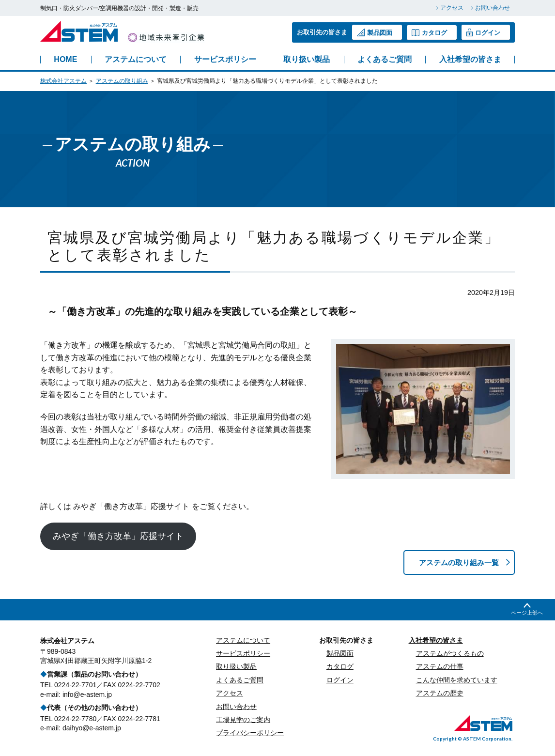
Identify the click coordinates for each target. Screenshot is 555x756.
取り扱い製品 (307, 60)
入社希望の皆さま (470, 60)
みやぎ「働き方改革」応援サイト (118, 536)
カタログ (429, 32)
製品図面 (375, 32)
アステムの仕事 (440, 667)
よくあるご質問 (385, 60)
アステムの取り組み (122, 81)
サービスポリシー (225, 60)
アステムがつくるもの (450, 654)
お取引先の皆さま (346, 641)
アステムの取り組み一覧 (456, 563)
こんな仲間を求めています (457, 680)
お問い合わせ (493, 8)
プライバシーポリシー (250, 734)
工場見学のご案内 (243, 720)
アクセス (452, 8)
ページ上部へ (527, 613)
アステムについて (136, 60)
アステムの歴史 (440, 694)
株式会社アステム (63, 81)
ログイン (483, 32)
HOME (65, 60)
